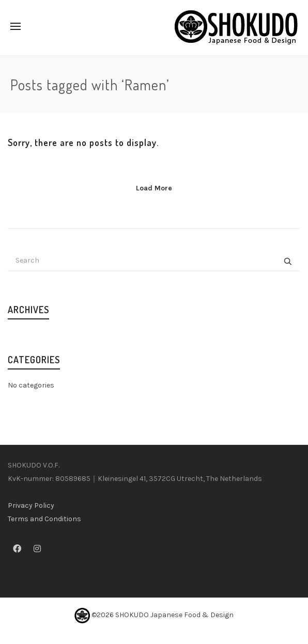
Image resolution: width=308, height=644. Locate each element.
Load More (154, 188)
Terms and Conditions (44, 519)
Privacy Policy (31, 505)
